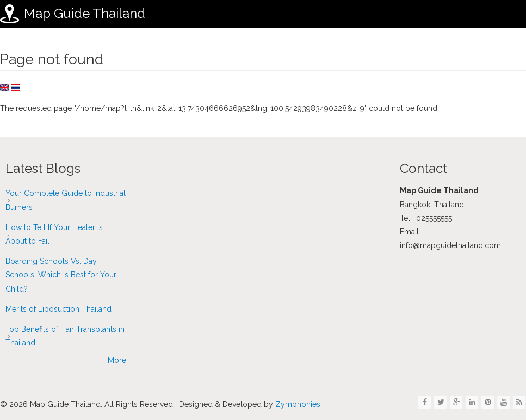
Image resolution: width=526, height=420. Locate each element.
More (117, 360)
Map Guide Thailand (85, 13)
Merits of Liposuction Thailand (58, 309)
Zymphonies (297, 404)
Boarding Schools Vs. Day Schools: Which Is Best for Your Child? (61, 275)
